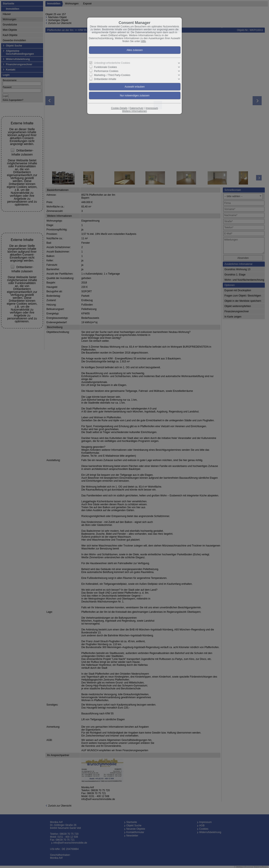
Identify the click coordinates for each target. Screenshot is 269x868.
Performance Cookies (106, 71)
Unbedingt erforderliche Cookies (112, 63)
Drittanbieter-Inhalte (105, 79)
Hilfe (143, 41)
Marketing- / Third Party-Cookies (112, 75)
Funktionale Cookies (106, 67)
